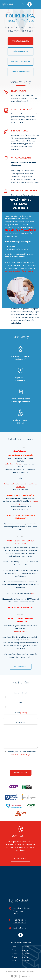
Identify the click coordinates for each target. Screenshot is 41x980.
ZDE (33, 593)
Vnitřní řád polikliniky (20, 62)
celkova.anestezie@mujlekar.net (20, 271)
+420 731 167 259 (20, 631)
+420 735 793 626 (20, 923)
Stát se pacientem (21, 51)
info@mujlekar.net (20, 928)
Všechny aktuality (20, 667)
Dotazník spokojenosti (20, 72)
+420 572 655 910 (20, 920)
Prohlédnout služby (21, 41)
